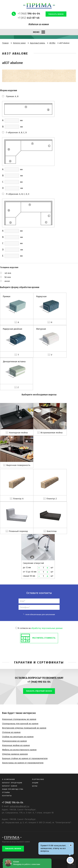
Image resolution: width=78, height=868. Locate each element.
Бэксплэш (52, 531)
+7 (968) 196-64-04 (39, 682)
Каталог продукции (12, 783)
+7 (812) (29, 18)
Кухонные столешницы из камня (19, 719)
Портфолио (38, 779)
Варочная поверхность (18, 465)
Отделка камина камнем (15, 754)
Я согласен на (39, 628)
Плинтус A (18, 499)
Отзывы (6, 792)
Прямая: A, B (12, 96)
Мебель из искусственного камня (19, 750)
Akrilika (52, 43)
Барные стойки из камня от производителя (25, 758)
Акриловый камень (38, 43)
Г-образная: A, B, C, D (16, 132)
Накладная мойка (18, 433)
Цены (35, 786)
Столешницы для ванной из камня (20, 724)
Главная (5, 43)
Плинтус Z (52, 499)
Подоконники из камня (14, 741)
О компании (8, 779)
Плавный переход (18, 531)
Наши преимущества (13, 789)
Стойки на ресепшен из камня (18, 737)
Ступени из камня (11, 732)
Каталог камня (19, 43)
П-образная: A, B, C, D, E (18, 194)
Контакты (7, 796)
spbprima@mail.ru (20, 806)
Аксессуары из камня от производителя (23, 763)
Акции (35, 783)
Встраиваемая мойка (52, 433)
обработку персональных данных (47, 628)
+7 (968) (29, 14)
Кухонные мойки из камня (16, 745)
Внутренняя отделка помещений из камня (24, 728)
